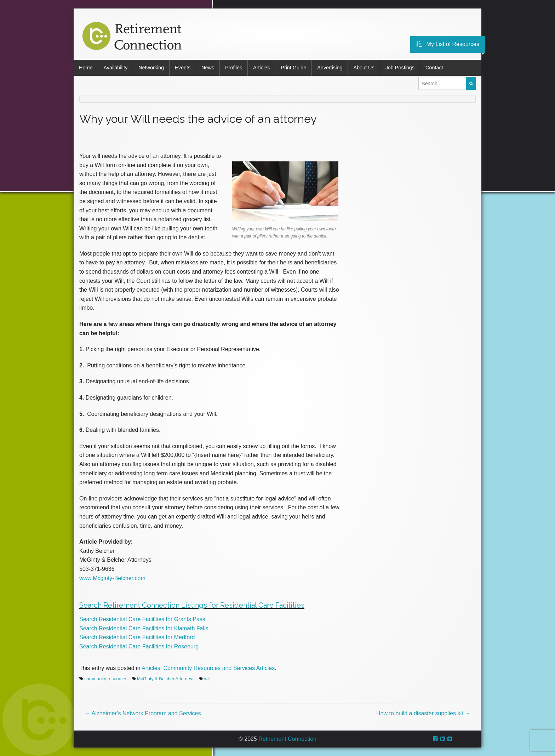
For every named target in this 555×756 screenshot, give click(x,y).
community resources (106, 679)
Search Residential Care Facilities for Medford (137, 637)
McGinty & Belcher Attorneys (166, 679)
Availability (115, 68)
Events (183, 68)
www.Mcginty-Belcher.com (112, 578)
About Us (364, 68)
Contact (434, 68)
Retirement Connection (287, 739)
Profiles (234, 68)
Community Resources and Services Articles (219, 668)
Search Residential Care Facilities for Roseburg (139, 646)
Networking (151, 68)
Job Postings (400, 68)
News (208, 68)
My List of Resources (448, 44)
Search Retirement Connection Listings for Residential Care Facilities (192, 605)
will (207, 679)
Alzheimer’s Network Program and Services (143, 713)
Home (86, 68)
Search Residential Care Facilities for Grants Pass (142, 619)
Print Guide (293, 68)
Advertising (330, 68)
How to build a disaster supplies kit (423, 713)
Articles (261, 68)
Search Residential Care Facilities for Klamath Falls (144, 628)
